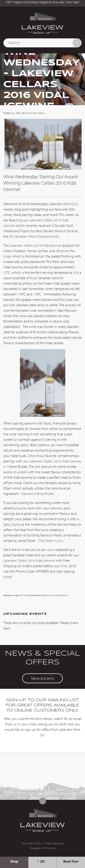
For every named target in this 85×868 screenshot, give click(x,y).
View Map (72, 2)
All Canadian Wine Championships (34, 236)
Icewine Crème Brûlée (38, 494)
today (8, 577)
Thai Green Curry (51, 541)
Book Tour (71, 861)
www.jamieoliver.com (58, 595)
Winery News (37, 113)
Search (77, 43)
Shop (14, 861)
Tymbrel (51, 848)
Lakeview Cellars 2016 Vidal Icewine (35, 245)
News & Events (42, 678)
